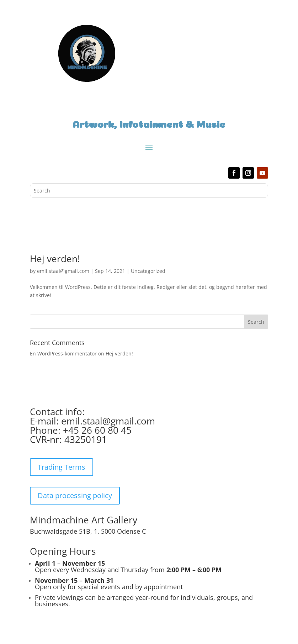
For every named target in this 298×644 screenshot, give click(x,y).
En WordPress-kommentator (63, 353)
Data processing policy (75, 495)
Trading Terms (62, 467)
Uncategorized (148, 271)
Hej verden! (55, 259)
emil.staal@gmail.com (63, 271)
